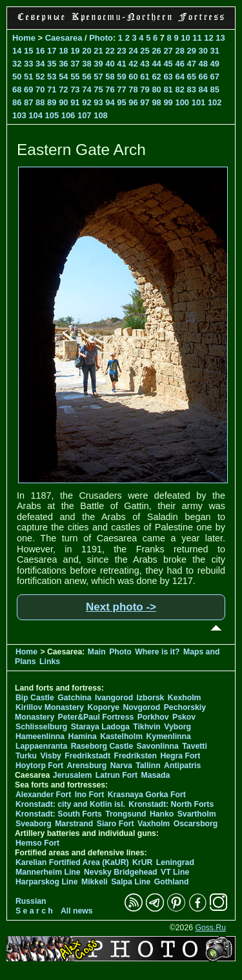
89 (52, 102)
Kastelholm (121, 736)
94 (110, 102)
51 (28, 77)
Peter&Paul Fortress (96, 717)
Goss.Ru (210, 928)
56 (86, 77)
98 (156, 102)
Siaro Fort (116, 824)
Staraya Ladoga (100, 727)
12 (208, 38)
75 (98, 89)
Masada (155, 775)
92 (86, 102)
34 (40, 64)
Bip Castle (35, 698)
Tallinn (148, 766)
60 (133, 77)
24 (133, 51)
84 (203, 89)
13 (220, 38)
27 (168, 51)
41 (121, 64)
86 (17, 102)
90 (63, 102)
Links (50, 662)
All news (77, 911)
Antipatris (182, 766)
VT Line (175, 872)
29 (191, 51)
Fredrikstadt (87, 756)
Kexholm (185, 698)
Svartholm (197, 814)
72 (63, 89)
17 (52, 51)
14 (17, 51)
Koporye (103, 707)
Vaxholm (154, 824)
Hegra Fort (180, 756)
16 (40, 51)
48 (203, 64)
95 (121, 102)
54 (63, 77)
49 (215, 64)
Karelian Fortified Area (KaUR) (72, 862)
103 (19, 115)
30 (203, 51)
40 (110, 64)
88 (40, 102)
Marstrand (74, 824)
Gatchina (74, 698)
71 (52, 89)
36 (63, 64)
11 (197, 38)
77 (121, 89)
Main (97, 652)
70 (40, 89)
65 (191, 77)
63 (168, 77)
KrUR (142, 862)
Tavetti (195, 746)
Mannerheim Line (48, 872)
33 (28, 64)
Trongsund (126, 814)
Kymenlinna (169, 736)
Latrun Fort (116, 775)
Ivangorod (114, 698)
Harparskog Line (47, 882)
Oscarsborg (196, 824)
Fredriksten (135, 756)
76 (110, 89)
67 (215, 77)
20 (86, 51)
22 (110, 51)
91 (75, 102)
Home (24, 38)
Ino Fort (90, 795)
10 (185, 38)
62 (156, 77)
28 (179, 51)
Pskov (184, 717)
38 (86, 64)
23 (121, 51)
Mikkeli (95, 882)
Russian (31, 901)
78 (133, 89)
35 (52, 64)
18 (63, 51)
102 (215, 102)
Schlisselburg (41, 727)
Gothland (172, 882)
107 (85, 115)
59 (121, 77)
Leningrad (175, 862)
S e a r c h (34, 911)
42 (133, 64)
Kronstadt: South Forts (59, 814)
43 (145, 64)
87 (28, 102)
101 (199, 102)
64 (179, 77)
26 (156, 51)
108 (101, 115)
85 (215, 89)
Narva (121, 766)
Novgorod (142, 707)
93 (98, 102)
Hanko (162, 814)
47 (191, 64)
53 (52, 77)
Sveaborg (34, 824)
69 (28, 89)
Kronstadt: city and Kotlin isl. (70, 804)
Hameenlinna (40, 736)
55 (75, 77)
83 (191, 89)
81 (168, 89)
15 (28, 51)
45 (168, 64)
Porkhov (153, 717)
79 (145, 89)
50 (17, 77)
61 (145, 77)
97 (145, 102)
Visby (50, 756)
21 (98, 51)
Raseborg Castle (102, 746)
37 (75, 64)
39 (98, 64)
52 (40, 77)
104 (35, 115)
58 (110, 77)
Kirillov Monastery (50, 707)
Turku (26, 756)
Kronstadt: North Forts (171, 804)
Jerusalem (73, 775)
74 (86, 89)
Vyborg (177, 727)
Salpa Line (131, 882)
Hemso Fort (37, 843)
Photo (101, 38)
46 (179, 64)
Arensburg (86, 766)
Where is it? (157, 652)
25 (145, 51)
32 (17, 64)
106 (68, 115)
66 (203, 77)
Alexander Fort (43, 795)
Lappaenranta (41, 746)
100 (182, 102)
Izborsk (151, 698)
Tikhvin (147, 727)
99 (168, 102)
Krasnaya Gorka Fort (147, 795)
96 (133, 102)
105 (52, 115)
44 (156, 64)
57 (98, 77)
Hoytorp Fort (39, 766)
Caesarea (64, 38)
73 (75, 89)
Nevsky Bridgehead (121, 872)
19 (75, 51)
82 (179, 89)
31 (215, 51)
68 (17, 89)
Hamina (83, 736)
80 (156, 89)
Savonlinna (158, 746)
